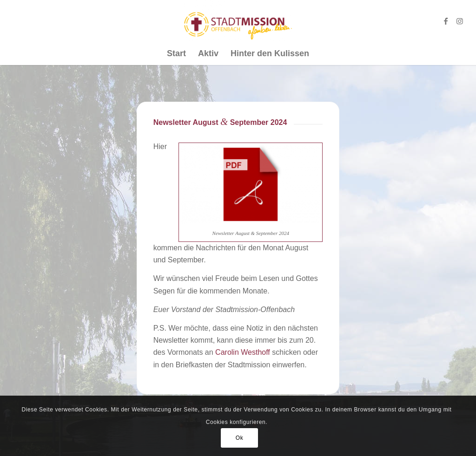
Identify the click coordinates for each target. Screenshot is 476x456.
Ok (240, 438)
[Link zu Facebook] (446, 21)
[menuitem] (176, 53)
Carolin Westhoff (243, 352)
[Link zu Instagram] (460, 21)
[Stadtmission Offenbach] (238, 21)
